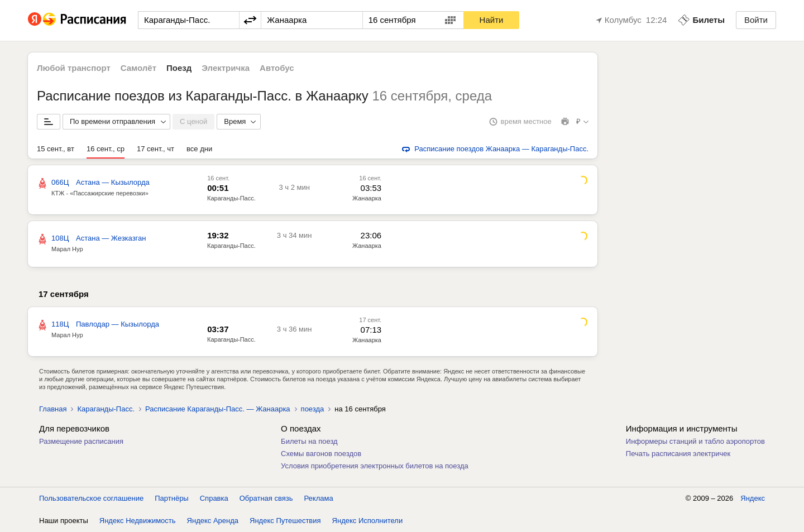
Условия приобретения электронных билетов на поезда (375, 466)
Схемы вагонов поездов (321, 454)
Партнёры (171, 498)
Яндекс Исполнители (368, 521)
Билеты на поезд (309, 441)
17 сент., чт (155, 149)
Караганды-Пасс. (231, 198)
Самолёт (138, 68)
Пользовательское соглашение (91, 498)
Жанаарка (367, 198)
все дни (199, 149)
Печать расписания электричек (678, 454)
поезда (313, 409)
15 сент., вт (56, 149)
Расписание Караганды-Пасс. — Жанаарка (218, 409)
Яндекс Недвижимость (138, 521)
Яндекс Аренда (213, 521)
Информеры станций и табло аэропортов (695, 441)
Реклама (319, 498)
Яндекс (753, 498)
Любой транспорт (74, 68)
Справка (214, 498)
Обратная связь (266, 498)
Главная (53, 409)
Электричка (226, 68)
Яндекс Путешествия (285, 521)
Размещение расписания (81, 441)
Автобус (277, 68)
